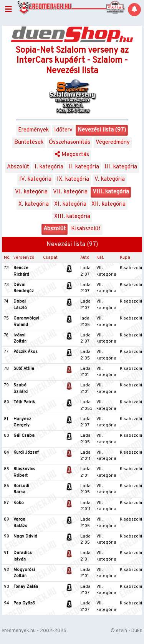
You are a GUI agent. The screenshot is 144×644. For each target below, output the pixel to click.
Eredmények (33, 130)
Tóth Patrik (24, 402)
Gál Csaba (24, 436)
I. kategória (49, 167)
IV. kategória (35, 179)
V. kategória (110, 179)
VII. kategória (70, 192)
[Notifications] (134, 10)
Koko (19, 503)
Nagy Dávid (25, 536)
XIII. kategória (72, 217)
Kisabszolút (86, 229)
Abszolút (18, 167)
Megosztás (72, 155)
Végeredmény (113, 142)
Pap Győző (24, 603)
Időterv (63, 130)
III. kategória (121, 167)
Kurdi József (26, 453)
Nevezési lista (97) (102, 130)
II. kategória (84, 167)
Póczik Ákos (26, 352)
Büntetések (29, 142)
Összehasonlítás (70, 142)
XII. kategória (108, 204)
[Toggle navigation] (8, 10)
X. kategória (34, 204)
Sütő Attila (24, 369)
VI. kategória (31, 192)
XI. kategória (70, 204)
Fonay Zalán (26, 587)
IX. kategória (73, 179)
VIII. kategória (111, 192)
